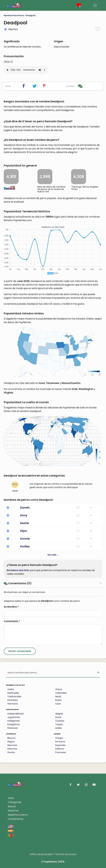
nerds (15, 487)
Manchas (12, 749)
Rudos (58, 700)
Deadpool (31, 15)
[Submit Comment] (20, 651)
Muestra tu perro (18, 815)
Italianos (60, 749)
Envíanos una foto (18, 570)
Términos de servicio (66, 854)
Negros (11, 742)
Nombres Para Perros (14, 15)
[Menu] (95, 6)
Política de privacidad (41, 854)
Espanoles (60, 745)
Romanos (60, 742)
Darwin (25, 508)
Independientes (16, 714)
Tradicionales (14, 696)
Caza (58, 704)
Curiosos (60, 721)
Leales (59, 728)
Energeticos (14, 724)
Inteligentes (14, 721)
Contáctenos (16, 819)
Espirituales (13, 693)
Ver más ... (53, 555)
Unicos (59, 689)
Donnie (25, 539)
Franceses (61, 752)
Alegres (59, 714)
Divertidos (13, 700)
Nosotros (13, 811)
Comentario (12, 621)
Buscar (12, 806)
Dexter (25, 523)
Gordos (11, 752)
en (11, 826)
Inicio (11, 798)
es (11, 831)
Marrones (12, 745)
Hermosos (13, 704)
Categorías (15, 802)
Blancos (11, 738)
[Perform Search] (98, 673)
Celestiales (61, 693)
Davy (24, 515)
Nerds (58, 696)
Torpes (59, 724)
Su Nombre (11, 607)
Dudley (25, 546)
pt (11, 835)
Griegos (59, 738)
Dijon (24, 531)
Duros (58, 717)
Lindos (11, 689)
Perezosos (13, 728)
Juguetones (14, 717)
